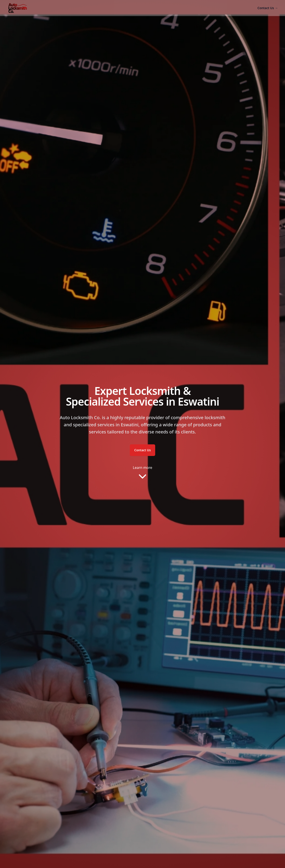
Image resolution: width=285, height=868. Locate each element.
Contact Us (268, 8)
